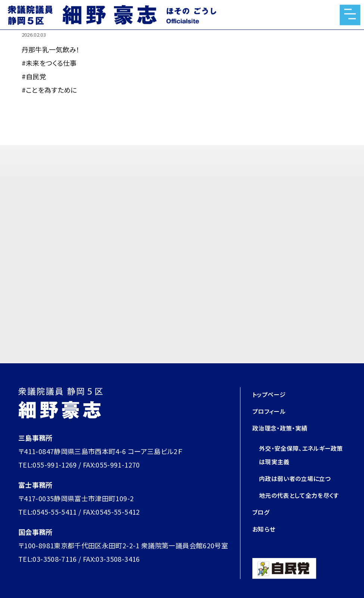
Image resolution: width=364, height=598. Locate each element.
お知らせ (265, 542)
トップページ (271, 394)
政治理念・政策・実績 (283, 428)
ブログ (262, 525)
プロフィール (271, 411)
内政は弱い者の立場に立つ (299, 478)
